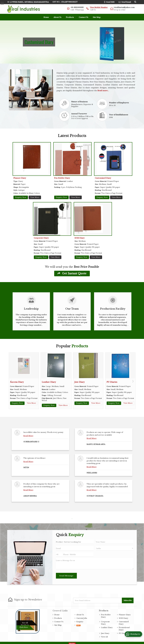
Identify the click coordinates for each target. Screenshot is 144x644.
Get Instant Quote (72, 273)
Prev (11, 381)
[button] (99, 7)
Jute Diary (79, 382)
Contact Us (83, 17)
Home (46, 17)
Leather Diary (49, 382)
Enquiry (80, 621)
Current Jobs (82, 617)
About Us (57, 17)
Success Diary (17, 382)
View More (35, 197)
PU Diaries (112, 382)
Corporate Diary (41, 238)
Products (71, 17)
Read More (28, 435)
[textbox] (75, 541)
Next (133, 381)
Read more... (103, 91)
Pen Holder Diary (62, 178)
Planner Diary (20, 178)
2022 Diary (80, 238)
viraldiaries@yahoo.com (124, 7)
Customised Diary (103, 178)
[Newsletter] (98, 599)
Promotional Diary (124, 628)
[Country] (115, 547)
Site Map (97, 17)
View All (104, 636)
